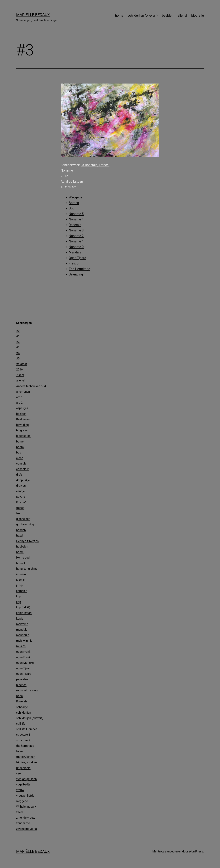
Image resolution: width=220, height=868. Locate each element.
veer (19, 773)
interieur (22, 574)
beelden (168, 16)
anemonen (23, 392)
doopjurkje (23, 480)
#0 (18, 331)
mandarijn (23, 635)
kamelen (22, 591)
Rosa (19, 696)
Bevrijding (76, 274)
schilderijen (24, 713)
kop (19, 596)
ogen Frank (23, 652)
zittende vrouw (26, 818)
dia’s (19, 475)
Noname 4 (76, 219)
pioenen (21, 685)
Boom (73, 208)
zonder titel (23, 823)
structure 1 (23, 735)
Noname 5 (76, 214)
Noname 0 (76, 247)
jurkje (20, 585)
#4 (18, 353)
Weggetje (75, 197)
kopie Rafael (24, 613)
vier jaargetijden (26, 779)
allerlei (182, 16)
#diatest (22, 364)
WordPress (196, 851)
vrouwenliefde (25, 796)
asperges (22, 408)
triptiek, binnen (26, 757)
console (21, 463)
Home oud (23, 557)
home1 (21, 563)
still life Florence (27, 729)
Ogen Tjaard (77, 258)
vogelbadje (23, 784)
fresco (20, 508)
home (119, 16)
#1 (18, 336)
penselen (22, 679)
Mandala (75, 252)
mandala (22, 630)
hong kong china (27, 569)
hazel (20, 535)
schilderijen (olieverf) (143, 16)
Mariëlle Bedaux (33, 15)
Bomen (74, 203)
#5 (18, 358)
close (20, 458)
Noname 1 (76, 241)
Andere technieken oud (31, 386)
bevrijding (22, 425)
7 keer (20, 375)
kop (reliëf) (23, 607)
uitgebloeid (23, 768)
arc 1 (19, 397)
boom (20, 447)
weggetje (22, 801)
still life (21, 724)
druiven (21, 486)
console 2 (22, 469)
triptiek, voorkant (27, 762)
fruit (19, 513)
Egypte (21, 497)
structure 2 (23, 740)
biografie (198, 16)
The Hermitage (79, 269)
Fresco (74, 263)
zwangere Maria (27, 829)
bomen (21, 441)
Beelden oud (24, 419)
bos (19, 452)
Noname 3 (76, 230)
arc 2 (19, 403)
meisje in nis (24, 641)
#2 (18, 342)
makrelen (22, 624)
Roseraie (75, 225)
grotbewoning (25, 524)
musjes (21, 646)
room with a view (27, 690)
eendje (20, 491)
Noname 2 (76, 236)
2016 (19, 369)
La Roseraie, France (95, 165)
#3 (18, 347)
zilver (20, 812)
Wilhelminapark (26, 807)
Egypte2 (21, 502)
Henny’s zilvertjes (27, 541)
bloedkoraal (24, 436)
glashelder (23, 519)
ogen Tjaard (24, 668)
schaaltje (22, 707)
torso (20, 751)
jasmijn (21, 580)
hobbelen (22, 546)
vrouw (20, 790)
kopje (20, 619)
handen (21, 530)
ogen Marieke (25, 663)
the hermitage (25, 746)
